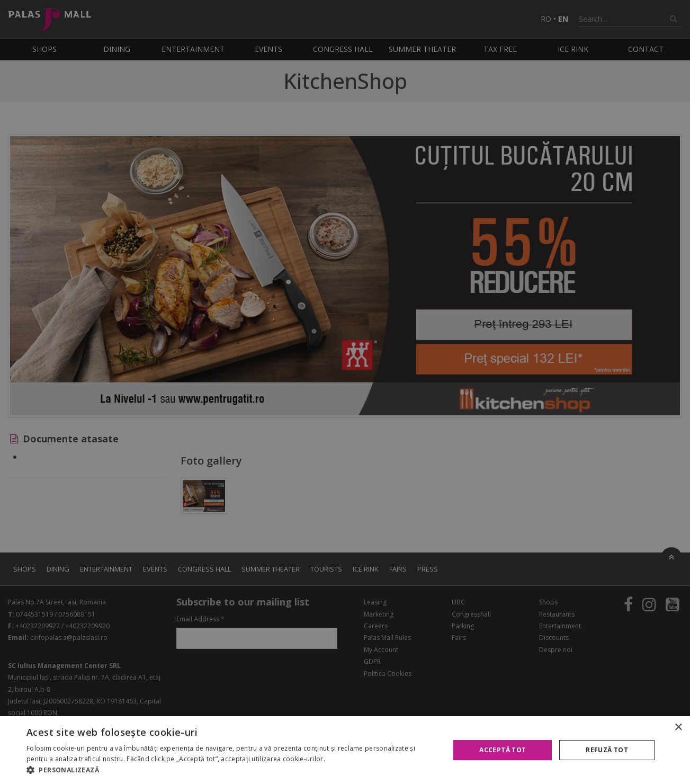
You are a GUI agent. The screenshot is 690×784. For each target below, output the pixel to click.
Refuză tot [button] (607, 750)
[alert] (345, 392)
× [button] (678, 728)
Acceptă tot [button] (503, 750)
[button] (232, 770)
